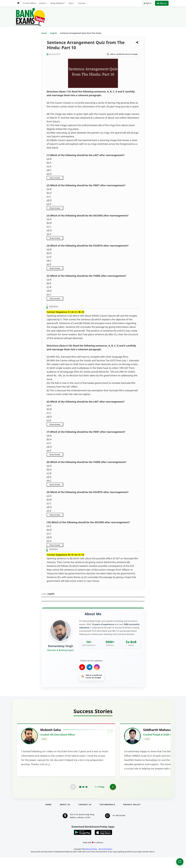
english (51, 594)
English (54, 33)
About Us (65, 815)
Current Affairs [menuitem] (29, 3)
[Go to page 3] (86, 797)
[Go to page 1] (80, 797)
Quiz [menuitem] (71, 3)
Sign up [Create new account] (162, 3)
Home (44, 33)
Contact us (85, 815)
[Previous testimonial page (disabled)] (73, 797)
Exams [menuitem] (42, 3)
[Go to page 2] (83, 797)
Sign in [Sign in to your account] (148, 3)
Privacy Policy (132, 815)
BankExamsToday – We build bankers (98, 859)
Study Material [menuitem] (57, 3)
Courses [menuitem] (82, 3)
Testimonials (107, 815)
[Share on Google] (122, 54)
